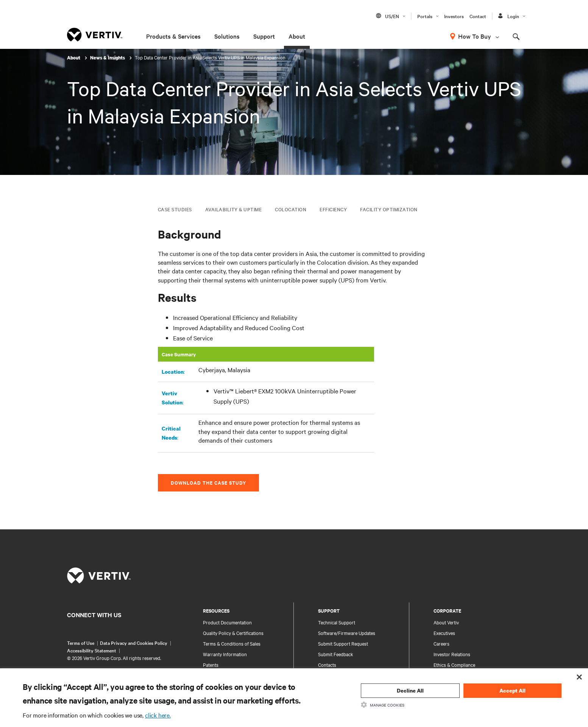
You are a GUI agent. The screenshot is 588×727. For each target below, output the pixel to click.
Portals (425, 16)
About (297, 36)
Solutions (227, 36)
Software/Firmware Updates (347, 633)
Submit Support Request (343, 643)
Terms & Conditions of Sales (232, 643)
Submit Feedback (336, 654)
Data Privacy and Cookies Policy (134, 643)
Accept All (512, 690)
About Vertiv (446, 622)
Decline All (410, 690)
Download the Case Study (208, 483)
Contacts (327, 665)
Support (264, 36)
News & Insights (108, 58)
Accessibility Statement (92, 650)
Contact (478, 16)
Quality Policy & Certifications (233, 633)
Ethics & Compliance (454, 665)
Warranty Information (225, 654)
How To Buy (475, 36)
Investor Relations (452, 654)
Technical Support (337, 622)
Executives (444, 633)
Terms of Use (81, 643)
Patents (211, 665)
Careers (441, 643)
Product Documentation (227, 622)
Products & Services (173, 36)
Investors (454, 16)
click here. (158, 715)
